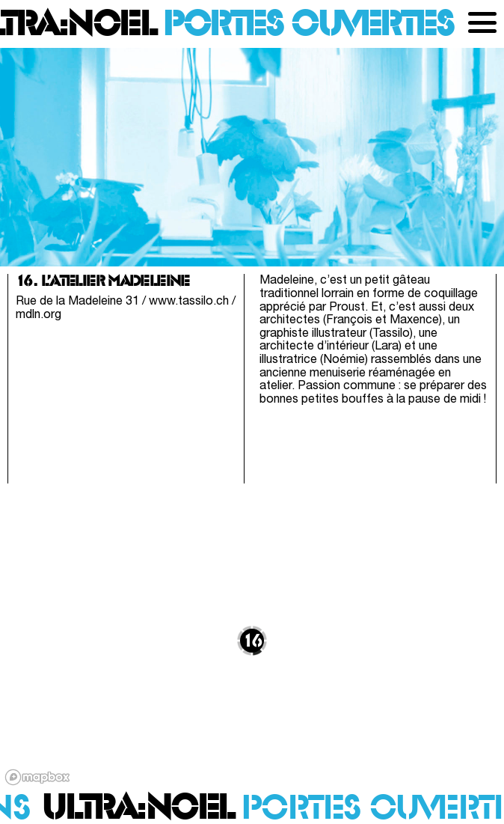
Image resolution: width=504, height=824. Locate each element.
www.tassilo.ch (189, 302)
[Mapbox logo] (37, 777)
